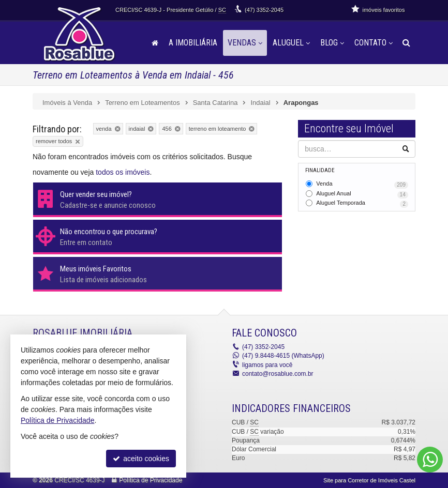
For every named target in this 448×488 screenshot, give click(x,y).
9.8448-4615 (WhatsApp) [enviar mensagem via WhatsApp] (283, 356)
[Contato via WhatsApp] (430, 460)
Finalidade (320, 170)
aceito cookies (141, 459)
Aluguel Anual (362, 194)
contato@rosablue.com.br (278, 374)
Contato (374, 43)
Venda (362, 185)
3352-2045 (264, 10)
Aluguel (291, 43)
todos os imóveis (123, 172)
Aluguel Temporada (362, 204)
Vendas (245, 43)
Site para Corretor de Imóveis (369, 480)
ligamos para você (267, 365)
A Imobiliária (193, 43)
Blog (332, 43)
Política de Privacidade (151, 480)
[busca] (406, 43)
